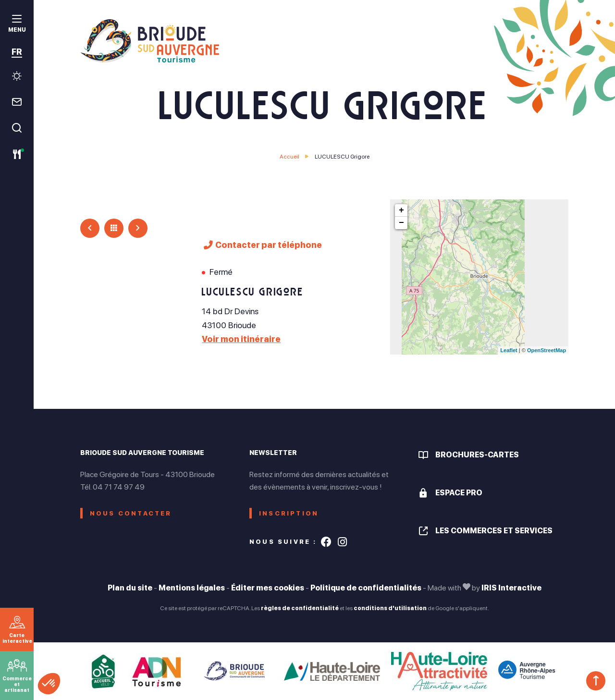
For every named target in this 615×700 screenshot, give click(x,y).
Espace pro (459, 493)
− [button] (401, 223)
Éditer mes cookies (268, 588)
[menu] (17, 25)
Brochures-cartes (477, 455)
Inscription (289, 513)
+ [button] (401, 210)
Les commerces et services (494, 531)
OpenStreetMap (547, 350)
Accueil (289, 157)
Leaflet (509, 350)
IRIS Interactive (511, 588)
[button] (49, 684)
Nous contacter (131, 513)
